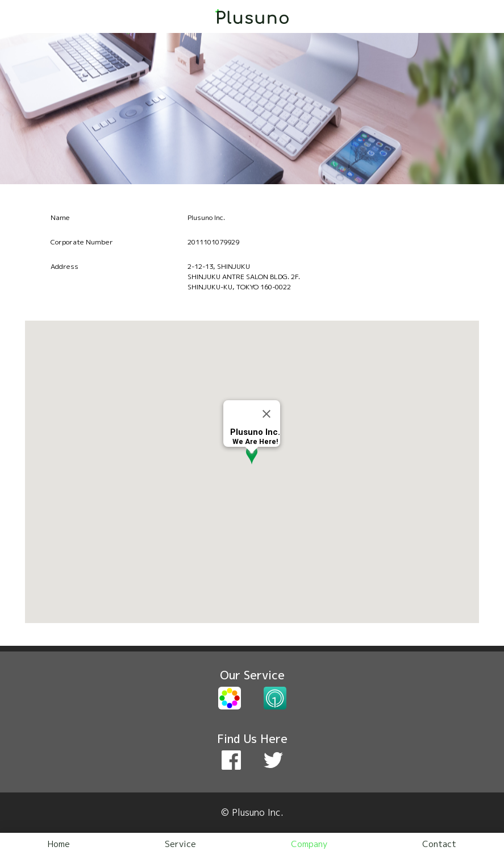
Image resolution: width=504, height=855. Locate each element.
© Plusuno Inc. (252, 812)
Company (309, 844)
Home (59, 844)
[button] (252, 463)
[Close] (266, 414)
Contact (439, 844)
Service (180, 844)
